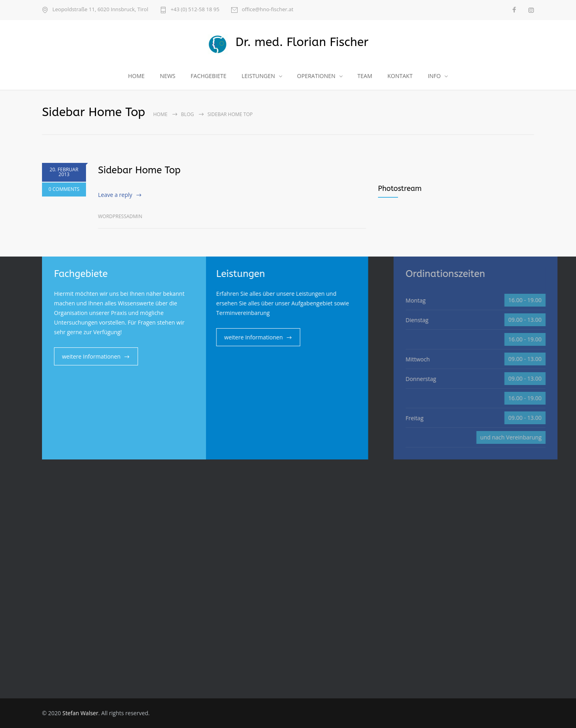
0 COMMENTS (64, 189)
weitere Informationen (91, 356)
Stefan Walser (80, 713)
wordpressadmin (120, 216)
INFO (434, 76)
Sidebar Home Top (139, 170)
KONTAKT (400, 76)
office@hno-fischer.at (267, 10)
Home (160, 114)
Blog (188, 114)
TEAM (365, 76)
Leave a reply (115, 195)
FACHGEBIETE (209, 76)
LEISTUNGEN (258, 76)
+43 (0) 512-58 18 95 (195, 10)
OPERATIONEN (316, 76)
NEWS (168, 76)
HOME (136, 76)
